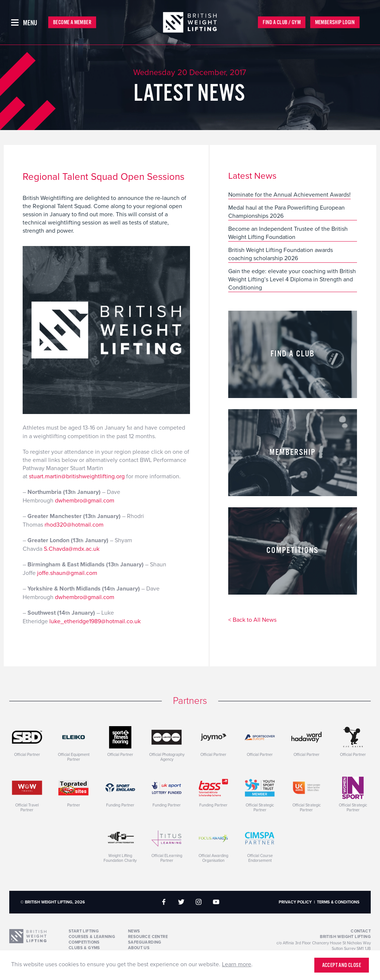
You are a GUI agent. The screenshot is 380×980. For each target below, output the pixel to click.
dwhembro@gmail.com (85, 501)
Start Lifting (84, 931)
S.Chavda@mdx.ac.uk (72, 549)
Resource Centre (148, 937)
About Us (139, 948)
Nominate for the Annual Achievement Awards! (289, 195)
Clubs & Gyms (84, 948)
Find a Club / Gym (282, 22)
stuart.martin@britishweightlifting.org (77, 476)
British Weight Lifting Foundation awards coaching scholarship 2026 (281, 254)
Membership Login (335, 22)
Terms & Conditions (338, 902)
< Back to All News (252, 620)
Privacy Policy (295, 902)
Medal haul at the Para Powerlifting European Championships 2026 (286, 212)
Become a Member (72, 22)
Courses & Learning (92, 937)
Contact (361, 931)
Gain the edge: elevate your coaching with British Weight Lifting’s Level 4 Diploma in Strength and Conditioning (292, 279)
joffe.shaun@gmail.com (67, 573)
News (134, 931)
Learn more (237, 964)
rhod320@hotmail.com (74, 525)
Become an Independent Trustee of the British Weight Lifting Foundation (288, 233)
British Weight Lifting (345, 937)
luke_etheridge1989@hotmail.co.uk (95, 621)
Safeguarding (145, 942)
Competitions (84, 942)
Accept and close (342, 965)
